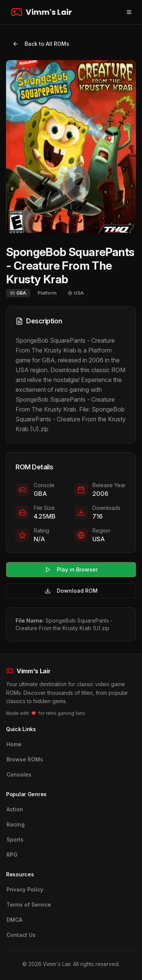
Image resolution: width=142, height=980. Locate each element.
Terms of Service (29, 905)
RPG (12, 855)
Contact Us (21, 935)
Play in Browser (71, 569)
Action (15, 809)
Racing (16, 824)
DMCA (14, 920)
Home (14, 744)
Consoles (19, 774)
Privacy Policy (25, 889)
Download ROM (71, 591)
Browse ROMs (25, 759)
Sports (15, 839)
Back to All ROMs (41, 44)
